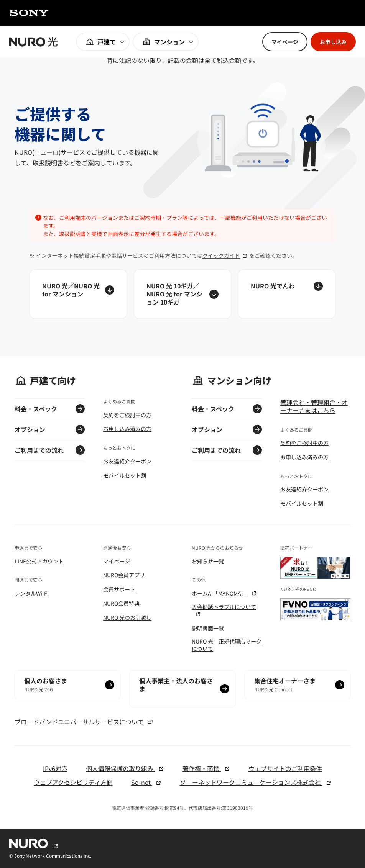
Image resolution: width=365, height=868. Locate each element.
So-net (146, 782)
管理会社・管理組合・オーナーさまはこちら (314, 406)
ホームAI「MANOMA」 (224, 594)
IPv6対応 (55, 769)
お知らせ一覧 (208, 561)
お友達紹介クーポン (127, 461)
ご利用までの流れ (39, 450)
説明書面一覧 (208, 628)
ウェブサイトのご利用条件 (285, 769)
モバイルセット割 (125, 475)
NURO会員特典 (121, 603)
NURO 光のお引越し (127, 617)
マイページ (117, 561)
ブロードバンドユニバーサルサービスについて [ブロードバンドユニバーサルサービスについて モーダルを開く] (84, 722)
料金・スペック (36, 409)
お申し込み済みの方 (127, 429)
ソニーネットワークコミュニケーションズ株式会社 (256, 782)
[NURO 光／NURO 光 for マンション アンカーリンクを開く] (78, 294)
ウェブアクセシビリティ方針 (73, 782)
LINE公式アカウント (39, 561)
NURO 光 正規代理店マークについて (227, 645)
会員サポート (119, 589)
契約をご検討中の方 (127, 415)
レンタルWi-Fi (32, 593)
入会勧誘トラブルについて (224, 610)
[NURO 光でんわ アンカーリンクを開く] (287, 294)
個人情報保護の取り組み (125, 769)
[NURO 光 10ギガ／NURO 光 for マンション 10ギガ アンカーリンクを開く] (182, 294)
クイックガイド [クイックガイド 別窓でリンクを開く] (225, 255)
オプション (30, 429)
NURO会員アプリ (124, 575)
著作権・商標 (206, 769)
